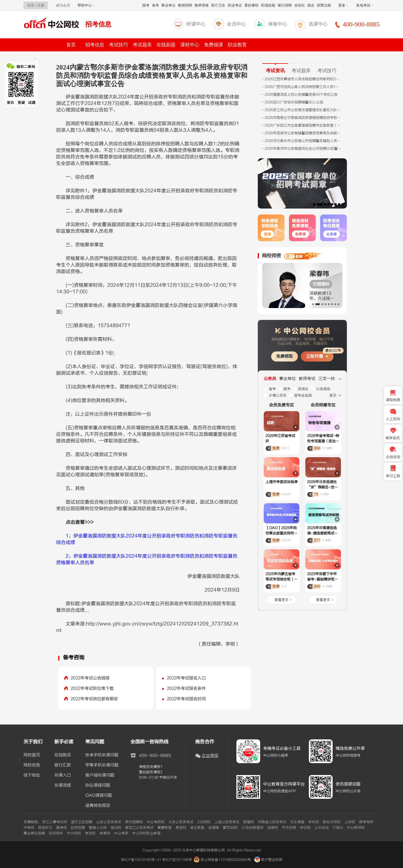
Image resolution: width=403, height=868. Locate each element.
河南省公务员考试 (272, 822)
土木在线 (322, 828)
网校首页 (32, 755)
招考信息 (98, 24)
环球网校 (56, 833)
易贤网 (181, 828)
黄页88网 (230, 828)
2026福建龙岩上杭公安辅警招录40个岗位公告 (301, 94)
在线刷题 (166, 45)
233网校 (204, 822)
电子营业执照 (268, 860)
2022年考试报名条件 (186, 688)
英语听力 (45, 828)
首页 (71, 45)
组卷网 (273, 828)
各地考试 (365, 5)
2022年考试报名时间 (186, 699)
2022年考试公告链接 (90, 678)
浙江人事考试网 (55, 822)
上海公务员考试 (227, 822)
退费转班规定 (98, 806)
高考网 (61, 828)
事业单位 (168, 5)
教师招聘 (185, 5)
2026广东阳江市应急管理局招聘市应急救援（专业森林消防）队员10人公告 (303, 125)
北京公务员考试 (181, 822)
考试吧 (90, 833)
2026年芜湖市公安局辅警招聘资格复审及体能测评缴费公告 (303, 133)
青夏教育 (165, 828)
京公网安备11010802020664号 (226, 860)
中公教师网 (356, 828)
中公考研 (121, 833)
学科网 (314, 822)
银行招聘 (285, 5)
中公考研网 (156, 822)
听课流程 (63, 785)
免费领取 (285, 356)
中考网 (29, 828)
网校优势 (32, 765)
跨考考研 (366, 822)
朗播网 (249, 822)
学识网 (305, 828)
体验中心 (278, 24)
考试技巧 (118, 45)
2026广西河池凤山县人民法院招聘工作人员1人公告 (303, 87)
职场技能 (268, 5)
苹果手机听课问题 (102, 765)
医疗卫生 (218, 5)
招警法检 (324, 5)
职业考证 (235, 5)
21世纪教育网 (252, 828)
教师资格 (202, 5)
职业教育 (237, 45)
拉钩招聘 (78, 828)
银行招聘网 (134, 822)
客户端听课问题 (100, 775)
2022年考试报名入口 (186, 678)
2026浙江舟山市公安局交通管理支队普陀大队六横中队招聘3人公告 (303, 110)
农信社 (300, 5)
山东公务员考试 (109, 822)
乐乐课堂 (297, 822)
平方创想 (289, 828)
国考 (146, 5)
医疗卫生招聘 (82, 822)
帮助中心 (86, 5)
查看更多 (282, 600)
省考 (155, 5)
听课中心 (196, 24)
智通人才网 (98, 828)
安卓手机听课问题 (102, 755)
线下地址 (32, 775)
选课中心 (318, 24)
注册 (41, 5)
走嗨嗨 (214, 828)
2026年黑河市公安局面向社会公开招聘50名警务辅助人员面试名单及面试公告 (303, 149)
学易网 (105, 833)
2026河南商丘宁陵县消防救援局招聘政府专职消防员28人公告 (303, 118)
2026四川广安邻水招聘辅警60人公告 (294, 102)
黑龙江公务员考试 (139, 828)
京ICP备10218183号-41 (141, 860)
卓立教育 (197, 828)
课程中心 (190, 45)
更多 (343, 5)
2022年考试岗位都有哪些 (94, 699)
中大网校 (74, 833)
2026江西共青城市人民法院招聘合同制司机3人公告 (303, 79)
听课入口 (63, 775)
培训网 (116, 828)
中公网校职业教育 (146, 833)
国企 (311, 5)
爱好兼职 (252, 5)
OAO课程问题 (99, 796)
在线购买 (63, 755)
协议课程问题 (98, 785)
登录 (31, 5)
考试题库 (142, 45)
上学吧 (350, 822)
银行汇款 (63, 765)
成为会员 (63, 5)
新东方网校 (332, 822)
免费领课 (214, 45)
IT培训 (338, 828)
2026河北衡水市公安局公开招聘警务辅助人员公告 (303, 141)
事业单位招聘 (34, 833)
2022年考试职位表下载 (92, 688)
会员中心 (236, 24)
